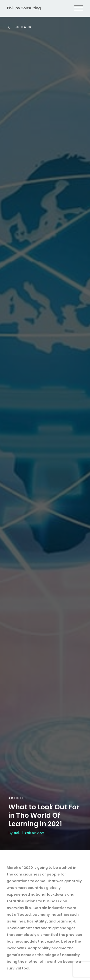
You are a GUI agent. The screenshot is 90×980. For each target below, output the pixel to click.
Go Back (24, 27)
